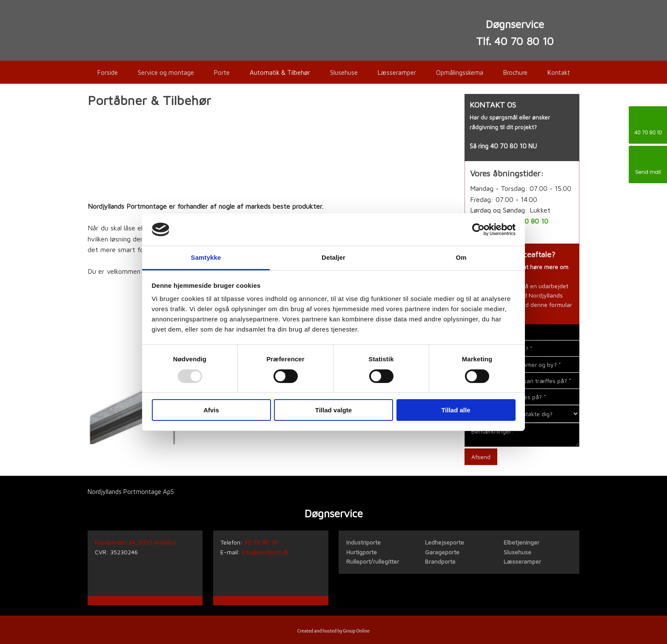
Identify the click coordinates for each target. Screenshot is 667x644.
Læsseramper (397, 72)
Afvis (211, 410)
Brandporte (440, 561)
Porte (222, 72)
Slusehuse (344, 72)
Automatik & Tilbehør (280, 72)
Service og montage (166, 72)
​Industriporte (363, 542)
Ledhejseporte (445, 542)
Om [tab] (461, 257)
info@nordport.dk (265, 552)
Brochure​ (515, 72)
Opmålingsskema (460, 72)
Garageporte (442, 552)
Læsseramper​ (522, 561)
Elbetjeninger (522, 542)
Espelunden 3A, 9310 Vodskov (136, 542)
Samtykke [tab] (206, 257)
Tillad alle (456, 410)
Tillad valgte (333, 410)
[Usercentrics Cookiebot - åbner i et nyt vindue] (478, 230)
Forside (108, 72)
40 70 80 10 (508, 146)
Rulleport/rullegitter (373, 561)
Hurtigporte (362, 552)
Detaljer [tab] (333, 257)
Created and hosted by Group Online (333, 631)
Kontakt (559, 72)
